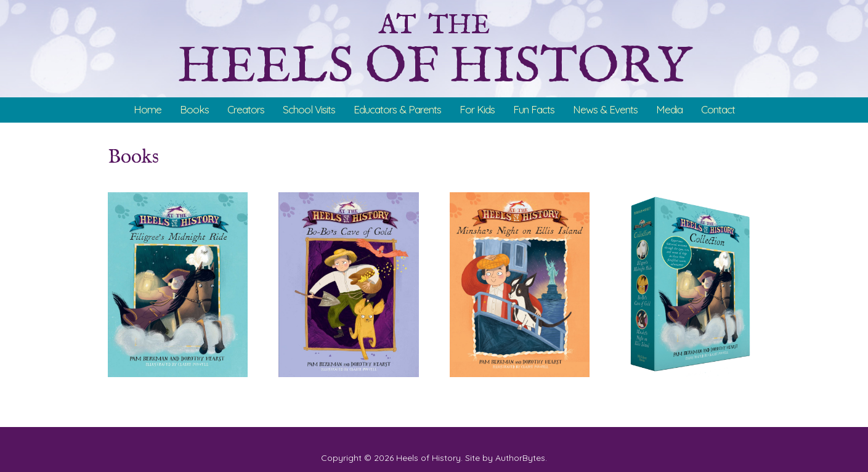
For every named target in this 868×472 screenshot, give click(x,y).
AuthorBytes (520, 458)
